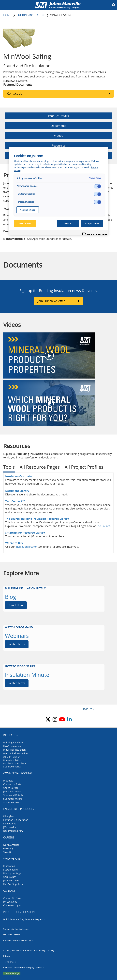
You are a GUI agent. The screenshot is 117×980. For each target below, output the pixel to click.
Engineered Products (19, 809)
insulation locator (26, 547)
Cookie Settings (12, 973)
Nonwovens (10, 824)
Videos (59, 136)
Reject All (68, 223)
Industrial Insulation (15, 750)
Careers (9, 837)
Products (8, 781)
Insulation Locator (11, 935)
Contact (9, 891)
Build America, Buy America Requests (24, 919)
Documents (58, 126)
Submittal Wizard (13, 799)
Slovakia (8, 852)
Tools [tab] (9, 467)
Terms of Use (9, 962)
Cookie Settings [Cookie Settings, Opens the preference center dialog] (28, 210)
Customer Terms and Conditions (18, 940)
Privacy (7, 956)
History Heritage (12, 873)
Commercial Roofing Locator (16, 929)
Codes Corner (11, 788)
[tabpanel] (58, 513)
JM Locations (10, 902)
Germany (8, 848)
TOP (85, 709)
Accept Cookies (92, 223)
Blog (10, 597)
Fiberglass (9, 816)
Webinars (17, 636)
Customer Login (12, 905)
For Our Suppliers (13, 884)
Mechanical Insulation (15, 753)
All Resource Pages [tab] (40, 467)
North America (11, 845)
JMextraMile (10, 827)
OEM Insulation (12, 757)
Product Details (58, 116)
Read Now (16, 605)
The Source (103, 526)
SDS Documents (12, 767)
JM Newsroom (11, 880)
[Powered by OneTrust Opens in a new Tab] (94, 233)
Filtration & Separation (16, 820)
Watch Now (17, 644)
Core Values (10, 877)
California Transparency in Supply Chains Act (24, 968)
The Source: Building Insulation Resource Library (37, 519)
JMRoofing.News (12, 791)
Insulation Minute (27, 675)
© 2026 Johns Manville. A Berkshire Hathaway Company (29, 950)
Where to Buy (14, 543)
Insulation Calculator (19, 476)
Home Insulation (12, 760)
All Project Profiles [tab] (84, 467)
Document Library (17, 491)
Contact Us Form (12, 898)
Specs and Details (13, 795)
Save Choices (25, 223)
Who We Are (12, 859)
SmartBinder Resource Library (25, 533)
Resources (58, 145)
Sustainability (11, 870)
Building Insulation (14, 742)
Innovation (9, 866)
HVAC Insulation (12, 746)
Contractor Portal (13, 784)
